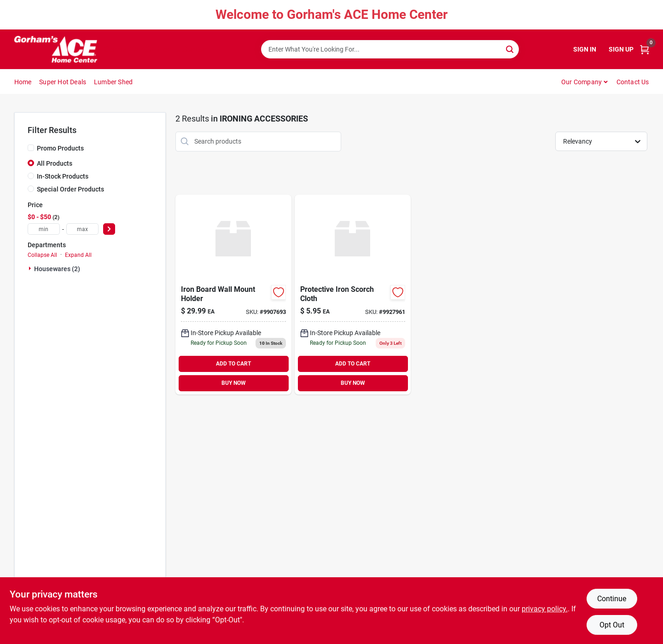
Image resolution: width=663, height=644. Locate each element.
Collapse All (42, 255)
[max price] (82, 229)
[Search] (510, 49)
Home (23, 82)
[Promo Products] (31, 148)
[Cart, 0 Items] (645, 49)
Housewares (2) (57, 269)
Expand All (78, 255)
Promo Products (60, 148)
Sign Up (621, 49)
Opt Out (612, 625)
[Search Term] (390, 49)
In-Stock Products (63, 176)
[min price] (44, 229)
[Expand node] (31, 268)
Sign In (585, 49)
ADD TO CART (233, 364)
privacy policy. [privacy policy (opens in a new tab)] (545, 609)
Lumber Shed (113, 82)
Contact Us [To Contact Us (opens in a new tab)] (633, 82)
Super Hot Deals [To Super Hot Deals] (63, 82)
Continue (612, 599)
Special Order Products (70, 189)
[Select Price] (109, 229)
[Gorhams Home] (56, 49)
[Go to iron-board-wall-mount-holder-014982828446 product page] (233, 295)
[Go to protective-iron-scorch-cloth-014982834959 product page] (353, 295)
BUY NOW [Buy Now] (234, 383)
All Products (55, 163)
